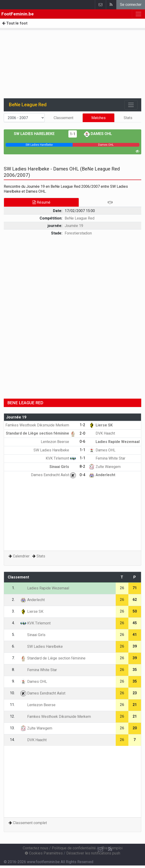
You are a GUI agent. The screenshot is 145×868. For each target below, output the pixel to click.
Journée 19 (74, 226)
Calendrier (21, 556)
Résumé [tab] (41, 202)
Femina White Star (107, 458)
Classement (63, 118)
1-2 (82, 425)
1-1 (73, 134)
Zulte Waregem (105, 467)
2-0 (82, 433)
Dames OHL (98, 134)
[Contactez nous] (100, 849)
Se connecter (131, 5)
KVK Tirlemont (61, 458)
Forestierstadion (78, 233)
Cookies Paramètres (44, 853)
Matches (99, 118)
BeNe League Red (80, 218)
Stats (128, 118)
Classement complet (30, 823)
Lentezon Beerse (58, 442)
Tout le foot (15, 23)
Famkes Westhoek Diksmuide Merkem (41, 425)
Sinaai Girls (63, 467)
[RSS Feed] (110, 849)
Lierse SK (101, 425)
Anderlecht (102, 475)
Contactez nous (35, 848)
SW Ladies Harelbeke (38, 134)
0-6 (82, 441)
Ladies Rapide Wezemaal (114, 442)
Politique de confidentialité (74, 848)
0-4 (82, 475)
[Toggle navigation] (131, 105)
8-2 (82, 466)
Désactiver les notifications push (93, 853)
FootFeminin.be (18, 14)
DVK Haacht (102, 433)
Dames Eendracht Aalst (53, 475)
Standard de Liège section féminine (41, 433)
